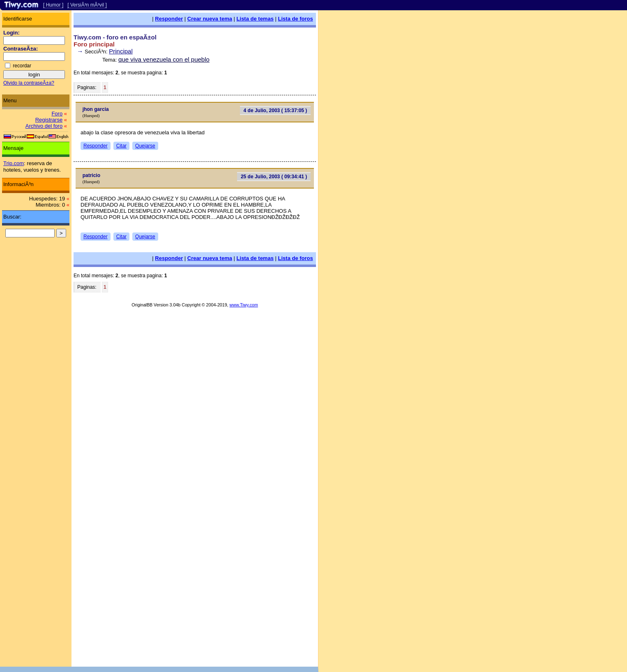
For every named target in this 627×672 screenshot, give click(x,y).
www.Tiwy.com (244, 305)
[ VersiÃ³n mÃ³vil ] (87, 5)
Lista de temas (255, 19)
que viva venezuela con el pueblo (164, 59)
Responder (169, 19)
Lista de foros (296, 19)
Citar (121, 146)
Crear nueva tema (210, 19)
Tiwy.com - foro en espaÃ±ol (115, 37)
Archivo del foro (44, 126)
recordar (22, 66)
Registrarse (49, 120)
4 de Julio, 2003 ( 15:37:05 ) (275, 110)
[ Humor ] (53, 5)
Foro (57, 114)
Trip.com (14, 163)
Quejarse (145, 146)
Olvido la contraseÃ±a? (29, 83)
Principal (121, 51)
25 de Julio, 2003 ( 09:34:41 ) (274, 177)
